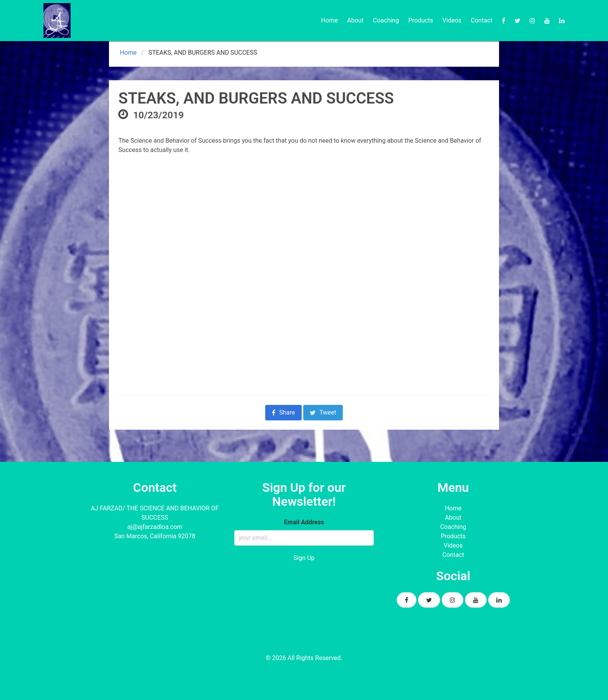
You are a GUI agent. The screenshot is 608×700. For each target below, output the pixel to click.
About (355, 20)
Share (283, 412)
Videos (452, 20)
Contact (482, 20)
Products (421, 20)
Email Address (304, 522)
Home (329, 20)
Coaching (386, 20)
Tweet (323, 412)
